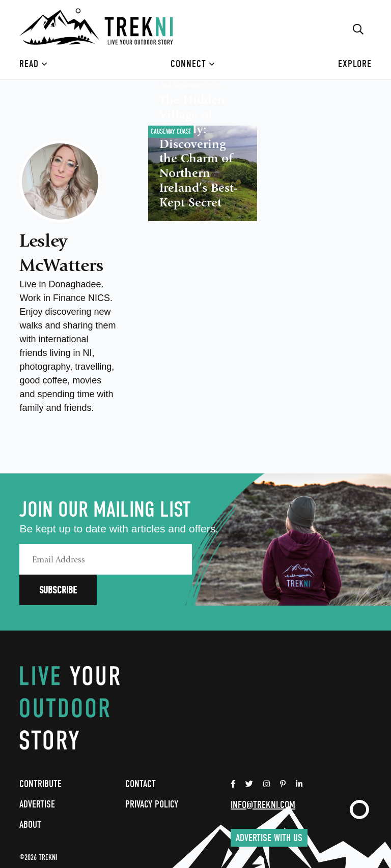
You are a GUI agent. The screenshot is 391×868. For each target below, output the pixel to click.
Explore (355, 64)
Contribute (40, 753)
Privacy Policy (152, 774)
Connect (193, 64)
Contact (141, 753)
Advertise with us (269, 807)
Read (33, 64)
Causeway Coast (171, 131)
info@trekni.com (263, 774)
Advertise (37, 774)
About (30, 794)
